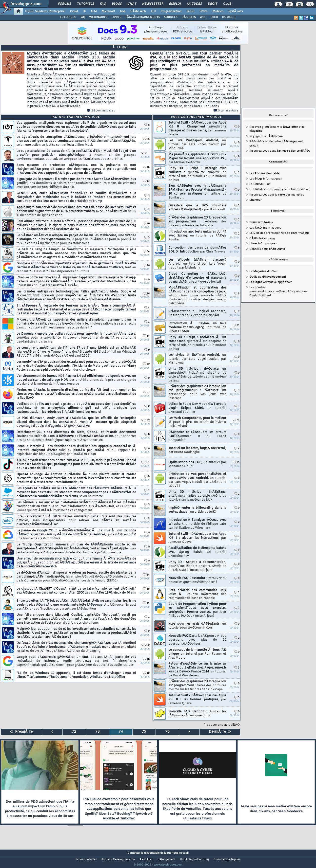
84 (146, 575)
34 (146, 252)
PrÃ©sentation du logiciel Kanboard (197, 313)
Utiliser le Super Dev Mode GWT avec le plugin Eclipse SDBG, (197, 408)
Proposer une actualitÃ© (222, 725)
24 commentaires (101, 111)
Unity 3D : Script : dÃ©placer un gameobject (197, 375)
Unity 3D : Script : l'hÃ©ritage (197, 496)
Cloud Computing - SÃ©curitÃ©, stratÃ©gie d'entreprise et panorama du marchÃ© (197, 278)
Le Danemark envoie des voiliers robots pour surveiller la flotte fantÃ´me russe (76, 338)
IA (84, 11)
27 (146, 392)
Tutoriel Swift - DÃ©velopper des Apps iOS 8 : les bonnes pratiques (197, 700)
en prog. (262, 238)
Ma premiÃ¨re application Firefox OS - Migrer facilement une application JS (197, 159)
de (268, 277)
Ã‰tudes (194, 4)
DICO (214, 17)
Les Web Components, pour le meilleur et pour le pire (197, 422)
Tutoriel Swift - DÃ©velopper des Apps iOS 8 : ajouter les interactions (197, 538)
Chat (132, 4)
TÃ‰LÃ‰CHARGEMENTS (143, 17)
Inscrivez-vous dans (280, 151)
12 (146, 181)
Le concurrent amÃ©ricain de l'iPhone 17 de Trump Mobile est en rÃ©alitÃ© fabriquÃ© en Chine (76, 352)
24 (146, 224)
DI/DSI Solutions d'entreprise (45, 11)
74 (121, 732)
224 (146, 153)
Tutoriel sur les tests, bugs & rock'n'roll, (197, 450)
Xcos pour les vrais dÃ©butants (197, 626)
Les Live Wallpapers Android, (197, 145)
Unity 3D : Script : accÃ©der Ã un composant (197, 343)
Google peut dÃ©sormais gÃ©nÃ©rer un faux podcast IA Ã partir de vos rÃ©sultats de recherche (76, 661)
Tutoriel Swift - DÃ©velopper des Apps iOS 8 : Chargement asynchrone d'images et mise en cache (197, 129)
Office (204, 11)
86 (146, 139)
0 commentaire (226, 111)
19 (146, 589)
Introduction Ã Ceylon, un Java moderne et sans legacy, (197, 327)
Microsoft (108, 11)
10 (146, 673)
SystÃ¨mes (236, 11)
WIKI (203, 17)
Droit (213, 4)
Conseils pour (267, 249)
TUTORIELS (68, 17)
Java (123, 11)
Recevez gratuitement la (274, 127)
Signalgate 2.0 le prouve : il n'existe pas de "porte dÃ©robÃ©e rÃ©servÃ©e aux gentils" (76, 183)
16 (146, 167)
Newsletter (153, 4)
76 (167, 732)
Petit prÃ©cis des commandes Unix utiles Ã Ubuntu (197, 594)
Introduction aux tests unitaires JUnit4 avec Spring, (197, 236)
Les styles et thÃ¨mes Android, (197, 359)
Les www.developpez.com (271, 282)
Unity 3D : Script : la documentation (197, 566)
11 (236, 462)
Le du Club (263, 271)
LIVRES (116, 17)
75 (144, 732)
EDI (153, 11)
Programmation (171, 11)
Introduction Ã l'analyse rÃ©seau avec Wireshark (197, 524)
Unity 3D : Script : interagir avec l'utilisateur (197, 174)
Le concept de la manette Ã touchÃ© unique (197, 654)
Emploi (175, 4)
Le (254, 184)
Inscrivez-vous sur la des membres (277, 195)
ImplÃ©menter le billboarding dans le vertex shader (197, 510)
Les (264, 174)
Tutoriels (86, 4)
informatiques (263, 244)
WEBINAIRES (98, 17)
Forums (65, 4)
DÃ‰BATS (189, 17)
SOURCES (171, 17)
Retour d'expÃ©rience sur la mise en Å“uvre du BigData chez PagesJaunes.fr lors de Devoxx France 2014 (197, 670)
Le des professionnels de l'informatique (279, 189)
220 (146, 645)
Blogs (117, 4)
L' (256, 200)
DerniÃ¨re (220, 732)
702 (146, 462)
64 (146, 336)
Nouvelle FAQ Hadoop (197, 714)
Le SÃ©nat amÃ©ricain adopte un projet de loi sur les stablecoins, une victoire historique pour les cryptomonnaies (76, 239)
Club (227, 4)
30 (146, 364)
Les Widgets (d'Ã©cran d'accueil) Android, (197, 264)
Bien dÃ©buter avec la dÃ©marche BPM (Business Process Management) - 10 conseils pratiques (197, 192)
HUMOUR (229, 17)
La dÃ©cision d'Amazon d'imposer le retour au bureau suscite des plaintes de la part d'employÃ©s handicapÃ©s (76, 577)
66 (146, 603)
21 (236, 326)
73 (98, 732)
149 (146, 420)
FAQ (103, 4)
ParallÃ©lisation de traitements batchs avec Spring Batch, (197, 552)
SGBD (190, 11)
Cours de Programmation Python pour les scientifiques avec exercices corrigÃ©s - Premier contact (197, 610)
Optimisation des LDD (197, 464)
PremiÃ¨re (21, 732)
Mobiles (218, 11)
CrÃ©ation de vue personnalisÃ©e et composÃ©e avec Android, (197, 480)
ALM (94, 11)
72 (74, 732)
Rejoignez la (266, 136)
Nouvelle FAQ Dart (197, 640)
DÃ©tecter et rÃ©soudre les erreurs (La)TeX (197, 436)
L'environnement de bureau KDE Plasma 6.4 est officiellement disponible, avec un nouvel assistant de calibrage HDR (76, 380)
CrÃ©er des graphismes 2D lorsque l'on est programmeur (197, 222)
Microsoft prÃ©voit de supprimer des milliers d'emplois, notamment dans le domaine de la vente (76, 324)
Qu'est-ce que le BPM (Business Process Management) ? (197, 208)
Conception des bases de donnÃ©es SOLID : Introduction (197, 250)
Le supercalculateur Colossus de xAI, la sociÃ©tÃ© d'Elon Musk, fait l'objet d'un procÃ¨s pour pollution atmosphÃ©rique (76, 155)
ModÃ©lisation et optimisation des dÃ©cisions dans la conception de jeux (197, 296)
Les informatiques (266, 179)
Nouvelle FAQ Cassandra (197, 580)
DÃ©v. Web (138, 11)
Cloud (74, 11)
